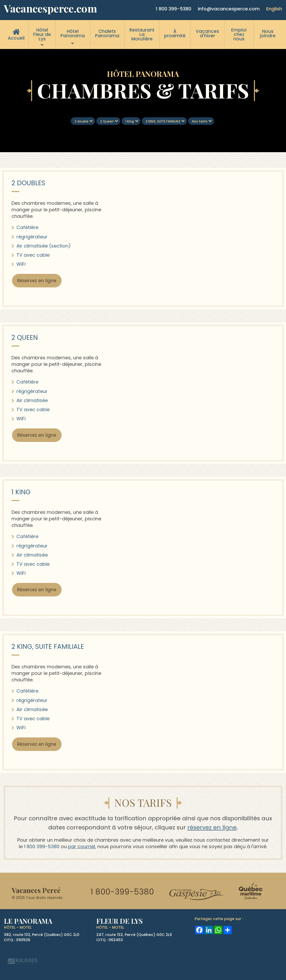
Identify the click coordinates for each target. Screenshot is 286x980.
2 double (82, 121)
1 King (130, 121)
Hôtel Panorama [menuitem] (73, 33)
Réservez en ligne (37, 281)
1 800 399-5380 (174, 9)
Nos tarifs (200, 121)
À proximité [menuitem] (175, 33)
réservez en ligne (212, 827)
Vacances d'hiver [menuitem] (207, 33)
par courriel (82, 846)
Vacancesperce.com (50, 8)
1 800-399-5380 (122, 892)
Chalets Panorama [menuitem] (107, 33)
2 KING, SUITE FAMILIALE (163, 121)
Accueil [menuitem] (16, 38)
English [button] (274, 9)
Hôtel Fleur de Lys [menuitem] (42, 34)
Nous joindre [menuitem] (268, 33)
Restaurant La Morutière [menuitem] (142, 34)
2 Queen (107, 121)
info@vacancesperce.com (229, 9)
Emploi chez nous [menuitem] (239, 34)
